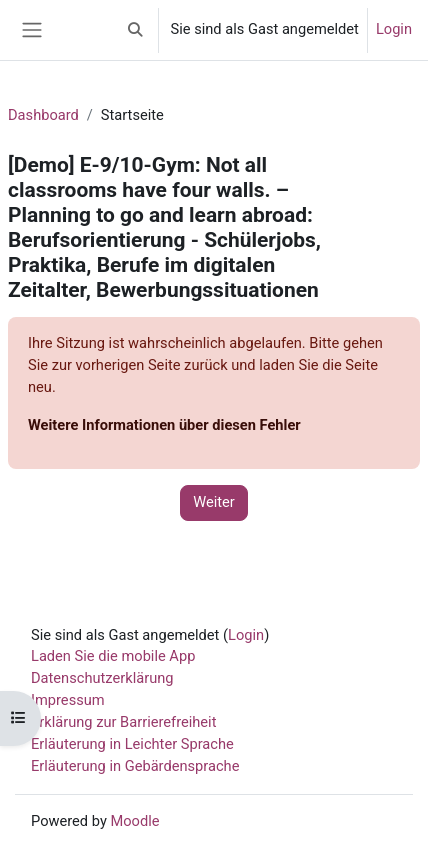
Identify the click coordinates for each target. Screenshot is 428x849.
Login (394, 29)
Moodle (134, 821)
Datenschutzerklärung (102, 678)
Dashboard (43, 115)
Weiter (214, 502)
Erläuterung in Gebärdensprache (135, 766)
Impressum (68, 700)
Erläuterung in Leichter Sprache (132, 744)
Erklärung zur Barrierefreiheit (123, 722)
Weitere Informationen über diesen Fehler (164, 425)
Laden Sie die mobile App (113, 656)
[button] (135, 30)
